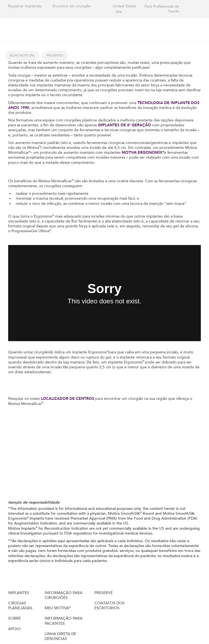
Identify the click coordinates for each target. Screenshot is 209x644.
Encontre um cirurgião (72, 6)
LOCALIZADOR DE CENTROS (68, 399)
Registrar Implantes (25, 6)
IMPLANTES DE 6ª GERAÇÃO (125, 125)
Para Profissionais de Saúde (162, 9)
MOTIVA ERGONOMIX (143, 153)
